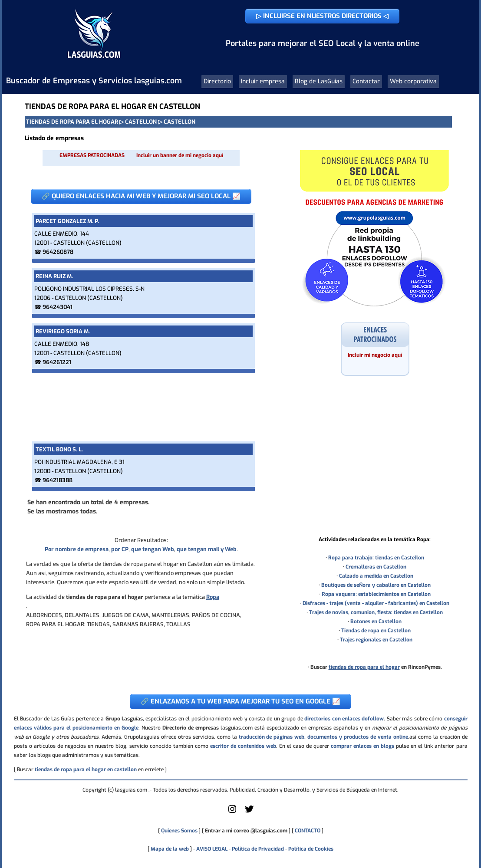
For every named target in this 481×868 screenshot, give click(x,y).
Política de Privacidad (258, 849)
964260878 (58, 252)
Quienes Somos (179, 831)
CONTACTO (308, 831)
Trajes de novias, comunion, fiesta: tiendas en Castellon (376, 612)
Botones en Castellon (376, 621)
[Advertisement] (141, 407)
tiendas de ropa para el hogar (364, 667)
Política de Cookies (311, 849)
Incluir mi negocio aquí (375, 355)
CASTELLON (141, 122)
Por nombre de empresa (77, 549)
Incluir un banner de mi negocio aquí (180, 155)
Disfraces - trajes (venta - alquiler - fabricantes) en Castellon (376, 603)
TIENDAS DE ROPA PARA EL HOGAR (72, 122)
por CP (120, 549)
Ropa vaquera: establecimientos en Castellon (376, 594)
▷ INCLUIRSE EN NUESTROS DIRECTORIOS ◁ (322, 16)
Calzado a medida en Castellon (376, 576)
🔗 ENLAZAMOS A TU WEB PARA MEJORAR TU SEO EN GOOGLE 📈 (240, 701)
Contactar (366, 81)
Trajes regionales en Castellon (376, 640)
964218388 (58, 480)
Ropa (213, 597)
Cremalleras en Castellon (376, 567)
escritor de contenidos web (243, 746)
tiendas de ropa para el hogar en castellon (86, 769)
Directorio (217, 81)
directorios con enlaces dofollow (344, 719)
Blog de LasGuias (319, 81)
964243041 (58, 307)
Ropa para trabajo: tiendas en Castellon (376, 558)
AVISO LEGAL (212, 849)
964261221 (57, 362)
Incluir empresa (263, 81)
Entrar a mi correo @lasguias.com (246, 831)
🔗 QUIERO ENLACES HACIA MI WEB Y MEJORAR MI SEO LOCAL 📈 (141, 196)
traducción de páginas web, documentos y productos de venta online (323, 737)
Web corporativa (413, 81)
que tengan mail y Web (207, 549)
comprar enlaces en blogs (362, 746)
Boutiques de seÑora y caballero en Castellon (376, 585)
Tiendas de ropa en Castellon (376, 631)
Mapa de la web (169, 849)
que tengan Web (153, 549)
